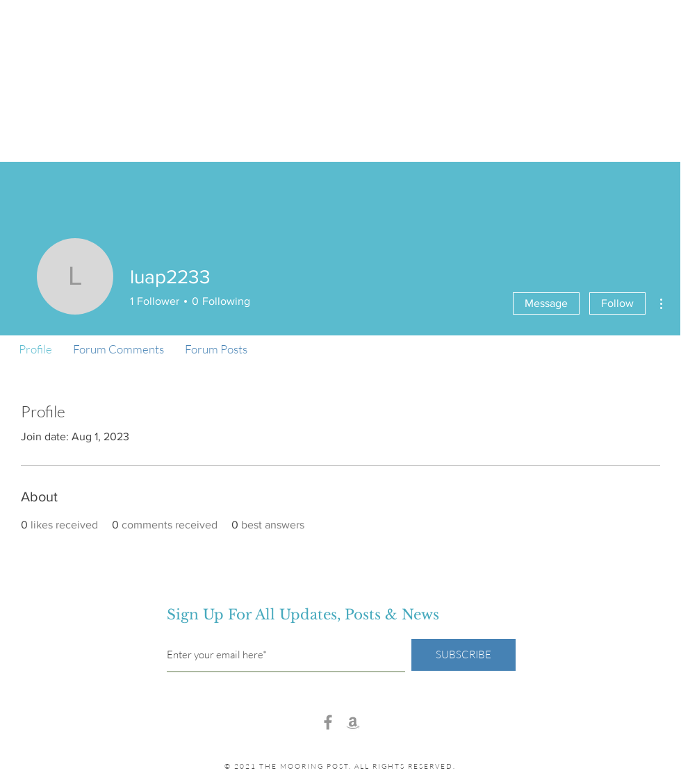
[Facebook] (328, 722)
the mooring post (340, 49)
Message (546, 303)
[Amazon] (353, 722)
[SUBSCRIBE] (463, 655)
